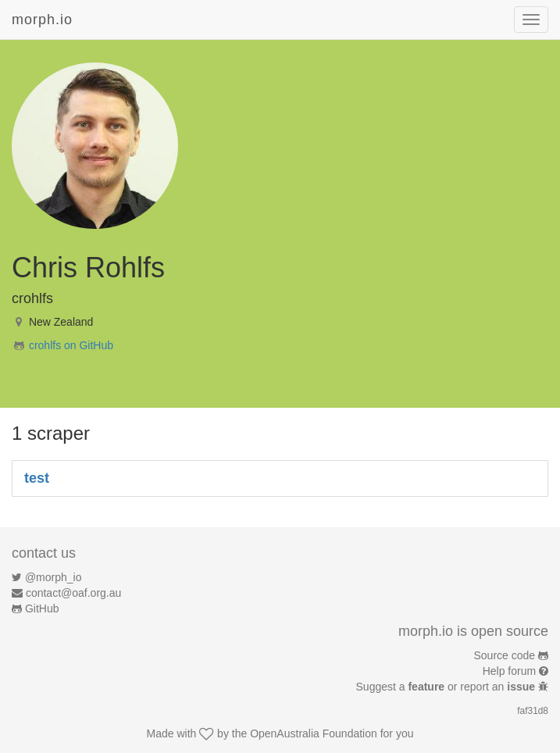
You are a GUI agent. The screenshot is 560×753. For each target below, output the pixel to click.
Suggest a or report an (447, 687)
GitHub (42, 608)
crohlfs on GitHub (71, 345)
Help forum (509, 671)
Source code (505, 655)
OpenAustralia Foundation (314, 733)
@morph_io (54, 577)
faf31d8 (533, 711)
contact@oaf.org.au (73, 593)
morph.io (42, 20)
